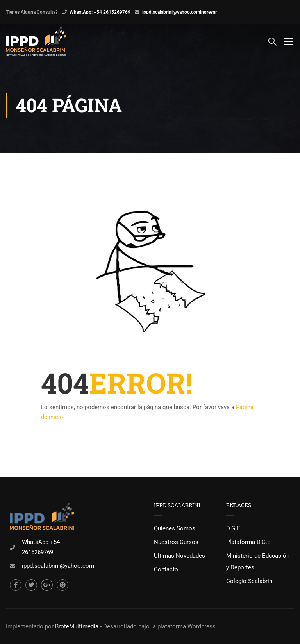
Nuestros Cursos (176, 542)
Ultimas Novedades (179, 556)
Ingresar (208, 12)
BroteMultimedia (77, 626)
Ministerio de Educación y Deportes (258, 562)
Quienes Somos (175, 528)
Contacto (166, 569)
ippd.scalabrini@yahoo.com (171, 12)
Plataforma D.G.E (248, 542)
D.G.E (233, 528)
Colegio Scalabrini (250, 581)
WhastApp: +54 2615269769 (100, 12)
